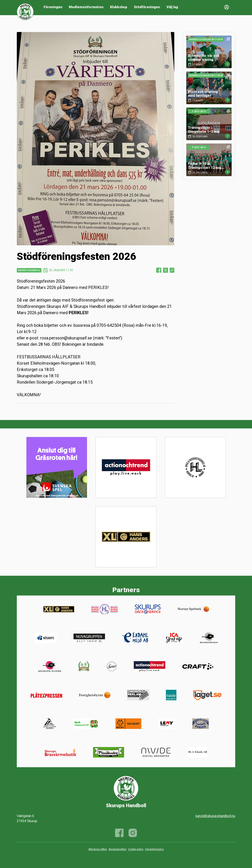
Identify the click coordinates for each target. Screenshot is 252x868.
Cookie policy (136, 849)
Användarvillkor (117, 849)
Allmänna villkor (98, 849)
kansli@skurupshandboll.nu (215, 816)
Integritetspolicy (154, 849)
